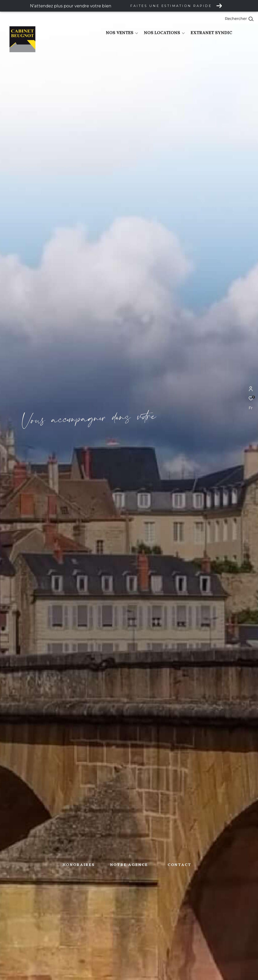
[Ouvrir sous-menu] (137, 33)
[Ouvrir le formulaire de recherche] (239, 19)
